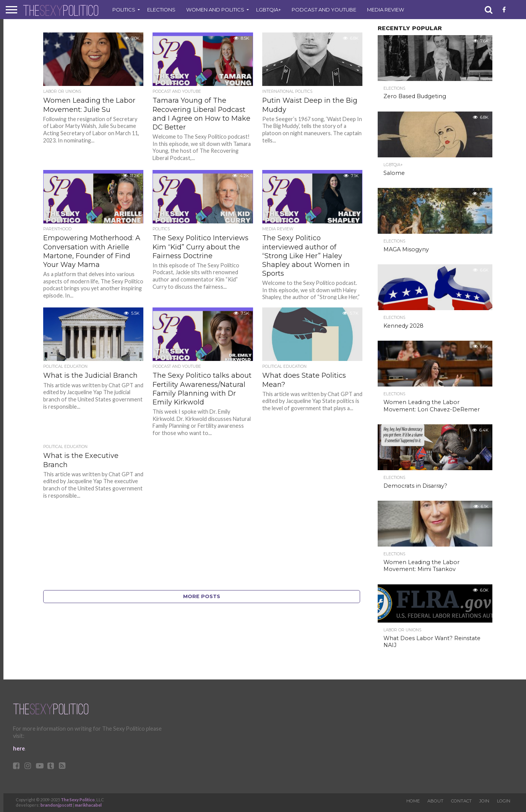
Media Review (386, 10)
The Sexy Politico (78, 800)
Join (484, 801)
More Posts (202, 596)
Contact (461, 801)
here (19, 748)
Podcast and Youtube (324, 10)
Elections (161, 10)
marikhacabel (88, 805)
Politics (124, 10)
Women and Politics (215, 10)
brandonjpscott (56, 805)
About (435, 801)
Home (413, 801)
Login (504, 801)
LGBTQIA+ (269, 10)
